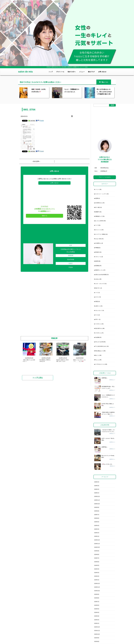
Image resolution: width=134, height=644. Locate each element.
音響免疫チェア (99, 216)
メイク (97, 293)
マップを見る (71, 252)
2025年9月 (97, 507)
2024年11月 (97, 544)
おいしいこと (98, 230)
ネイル (97, 315)
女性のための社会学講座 (101, 275)
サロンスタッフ (99, 310)
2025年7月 (97, 515)
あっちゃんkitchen (99, 221)
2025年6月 (97, 518)
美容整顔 (97, 266)
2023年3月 (97, 616)
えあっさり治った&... (107, 464)
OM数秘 (97, 248)
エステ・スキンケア (100, 284)
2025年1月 (97, 536)
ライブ (97, 225)
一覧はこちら (104, 82)
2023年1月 (97, 623)
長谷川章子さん (99, 328)
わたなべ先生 (98, 239)
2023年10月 (97, 591)
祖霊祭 (97, 198)
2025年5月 (97, 522)
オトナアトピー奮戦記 (100, 234)
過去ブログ (91, 72)
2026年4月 (97, 482)
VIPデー (97, 319)
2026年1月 (97, 493)
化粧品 (97, 301)
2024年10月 (97, 547)
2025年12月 (97, 496)
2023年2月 (97, 620)
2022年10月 (97, 634)
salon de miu (25, 72)
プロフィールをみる (105, 177)
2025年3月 (97, 529)
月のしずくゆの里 (99, 342)
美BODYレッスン (99, 270)
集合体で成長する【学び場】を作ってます (63, 361)
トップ (51, 72)
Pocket (42, 121)
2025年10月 (97, 504)
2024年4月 (97, 569)
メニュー (82, 72)
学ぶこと (97, 360)
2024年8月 (97, 554)
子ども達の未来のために (101, 346)
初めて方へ (98, 288)
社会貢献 (97, 337)
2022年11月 (97, 631)
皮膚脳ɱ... (105, 378)
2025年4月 (97, 526)
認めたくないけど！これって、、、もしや (79, 361)
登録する (45, 216)
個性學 (97, 261)
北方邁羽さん (98, 243)
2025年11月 (97, 500)
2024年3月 (97, 573)
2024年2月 (97, 576)
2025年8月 (97, 511)
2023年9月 (97, 594)
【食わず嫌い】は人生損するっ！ (29, 361)
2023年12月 (97, 584)
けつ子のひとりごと (100, 364)
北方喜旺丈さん (99, 203)
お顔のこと (98, 306)
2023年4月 (97, 612)
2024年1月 (97, 580)
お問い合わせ (102, 72)
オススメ (97, 297)
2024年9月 (97, 551)
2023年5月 (97, 609)
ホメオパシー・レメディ (101, 194)
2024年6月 (97, 562)
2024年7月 (97, 558)
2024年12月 (97, 540)
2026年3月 (97, 486)
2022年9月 (97, 638)
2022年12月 (97, 627)
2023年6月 (97, 605)
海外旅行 (97, 252)
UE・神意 (97, 207)
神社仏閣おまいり (99, 351)
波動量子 (97, 212)
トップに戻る (38, 378)
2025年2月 (97, 533)
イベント (97, 189)
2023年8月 (97, 598)
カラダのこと (98, 333)
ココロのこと (98, 324)
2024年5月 (97, 565)
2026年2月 (97, 489)
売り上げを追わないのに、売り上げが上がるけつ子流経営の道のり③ (104, 92)
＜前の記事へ (36, 161)
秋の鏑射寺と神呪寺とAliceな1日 (45, 361)
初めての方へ (72, 72)
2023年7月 (97, 602)
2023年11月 (97, 587)
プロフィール (60, 72)
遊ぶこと (97, 355)
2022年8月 (97, 642)
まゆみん (97, 279)
